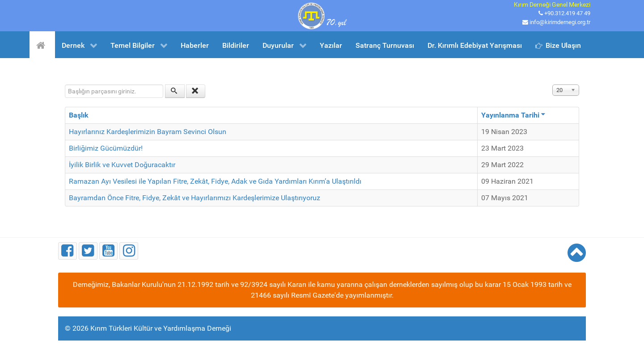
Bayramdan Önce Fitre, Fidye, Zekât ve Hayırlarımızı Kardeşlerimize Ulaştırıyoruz (195, 198)
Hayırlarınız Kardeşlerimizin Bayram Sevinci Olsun (148, 132)
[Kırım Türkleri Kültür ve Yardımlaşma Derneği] (322, 15)
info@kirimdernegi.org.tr (560, 22)
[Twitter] (88, 251)
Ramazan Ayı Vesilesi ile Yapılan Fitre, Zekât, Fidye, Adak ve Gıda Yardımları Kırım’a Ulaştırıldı (215, 181)
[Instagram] (129, 251)
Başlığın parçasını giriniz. (65, 85)
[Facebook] (68, 251)
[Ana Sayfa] (42, 45)
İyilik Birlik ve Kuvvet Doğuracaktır (122, 165)
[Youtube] (109, 251)
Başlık (79, 115)
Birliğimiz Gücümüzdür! (106, 148)
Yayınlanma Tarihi (513, 115)
